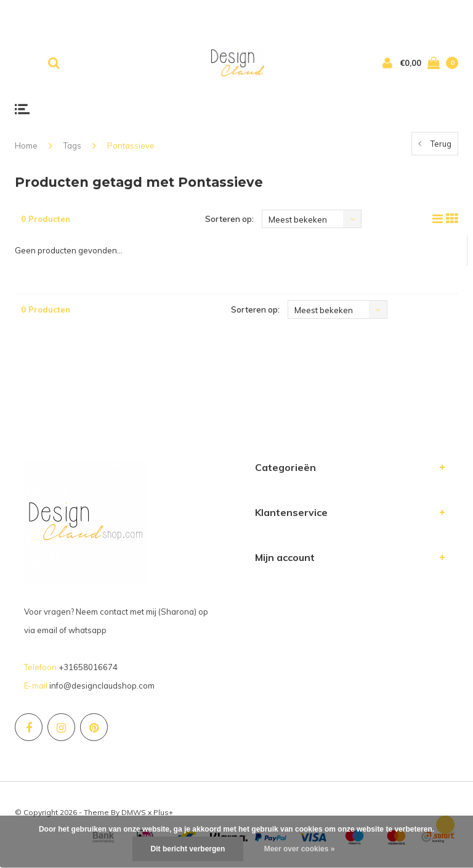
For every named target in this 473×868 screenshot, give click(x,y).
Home (26, 145)
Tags (72, 145)
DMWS (134, 812)
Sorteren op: (229, 219)
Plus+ (163, 812)
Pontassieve (131, 145)
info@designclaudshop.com (102, 686)
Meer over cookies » (300, 849)
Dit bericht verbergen (188, 849)
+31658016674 (88, 667)
